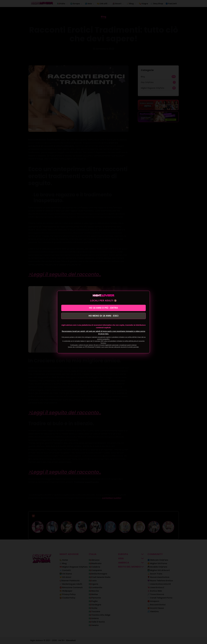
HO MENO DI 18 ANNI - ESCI (103, 316)
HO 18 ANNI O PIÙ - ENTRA (104, 307)
